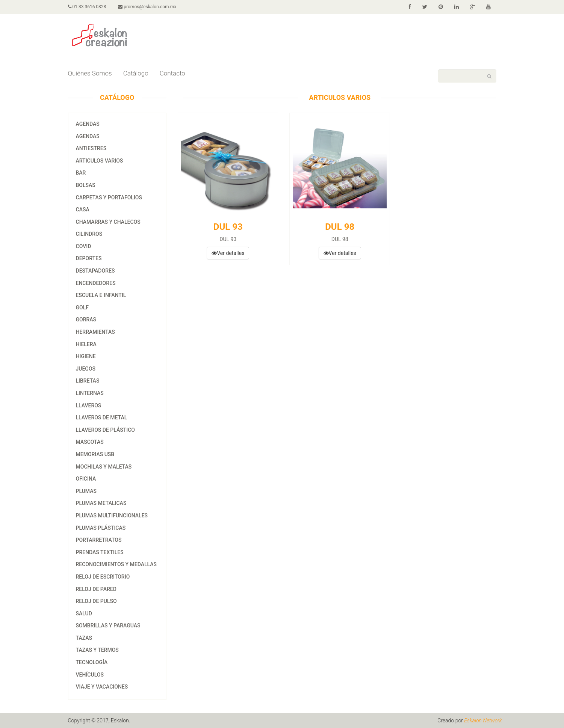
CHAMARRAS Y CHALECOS (108, 222)
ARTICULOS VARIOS (100, 161)
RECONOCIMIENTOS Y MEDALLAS (116, 564)
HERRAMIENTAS (95, 332)
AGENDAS (88, 124)
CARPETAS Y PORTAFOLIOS (109, 197)
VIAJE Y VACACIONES (102, 687)
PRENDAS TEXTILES (100, 552)
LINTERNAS (90, 393)
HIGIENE (86, 356)
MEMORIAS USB (95, 454)
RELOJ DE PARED (96, 589)
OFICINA (86, 479)
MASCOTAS (90, 442)
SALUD (84, 613)
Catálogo (136, 73)
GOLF (82, 307)
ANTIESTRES (91, 148)
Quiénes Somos (90, 73)
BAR (81, 173)
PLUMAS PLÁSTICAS (101, 528)
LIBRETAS (88, 381)
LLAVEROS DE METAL (102, 418)
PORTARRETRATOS (99, 540)
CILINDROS (89, 234)
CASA (83, 210)
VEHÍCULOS (90, 675)
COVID (84, 246)
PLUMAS (86, 491)
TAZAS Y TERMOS (97, 650)
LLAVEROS (89, 405)
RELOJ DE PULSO (96, 601)
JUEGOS (86, 369)
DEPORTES (89, 258)
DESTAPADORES (95, 271)
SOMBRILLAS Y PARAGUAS (108, 626)
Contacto (172, 73)
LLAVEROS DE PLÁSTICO (106, 430)
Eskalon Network (483, 720)
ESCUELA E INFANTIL (101, 295)
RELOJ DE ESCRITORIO (103, 577)
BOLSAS (86, 185)
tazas (84, 638)
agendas (88, 136)
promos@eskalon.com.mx (147, 7)
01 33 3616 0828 (87, 7)
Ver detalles (228, 253)
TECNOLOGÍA (92, 662)
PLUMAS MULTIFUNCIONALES (112, 515)
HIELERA (86, 344)
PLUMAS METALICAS (101, 503)
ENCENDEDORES (96, 283)
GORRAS (86, 320)
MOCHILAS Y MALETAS (104, 467)
